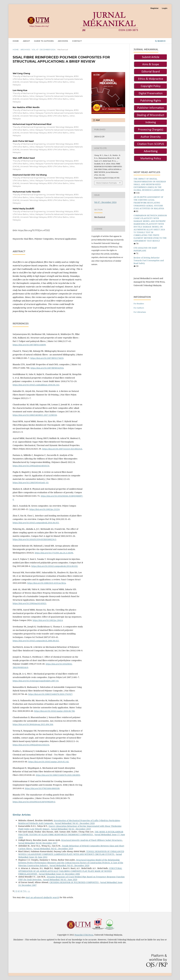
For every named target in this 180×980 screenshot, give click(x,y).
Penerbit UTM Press (84, 935)
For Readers (139, 304)
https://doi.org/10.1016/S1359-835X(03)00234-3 (34, 539)
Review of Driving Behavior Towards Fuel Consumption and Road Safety (149, 260)
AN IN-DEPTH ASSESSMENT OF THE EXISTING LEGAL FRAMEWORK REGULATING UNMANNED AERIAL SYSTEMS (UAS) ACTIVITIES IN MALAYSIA (149, 203)
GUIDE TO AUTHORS (44, 41)
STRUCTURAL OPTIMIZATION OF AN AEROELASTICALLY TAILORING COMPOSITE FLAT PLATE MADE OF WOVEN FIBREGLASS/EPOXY (70, 871)
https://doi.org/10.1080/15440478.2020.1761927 (50, 694)
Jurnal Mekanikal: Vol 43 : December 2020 (75, 823)
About (26, 41)
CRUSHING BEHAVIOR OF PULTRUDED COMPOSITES (74, 882)
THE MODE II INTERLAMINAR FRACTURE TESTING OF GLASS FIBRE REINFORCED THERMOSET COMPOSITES (71, 833)
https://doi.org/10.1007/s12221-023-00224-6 (62, 449)
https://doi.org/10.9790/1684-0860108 (42, 788)
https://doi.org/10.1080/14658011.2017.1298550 (35, 415)
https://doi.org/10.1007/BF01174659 (47, 358)
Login (165, 8)
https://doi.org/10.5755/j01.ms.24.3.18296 (54, 553)
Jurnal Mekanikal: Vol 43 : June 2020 (60, 879)
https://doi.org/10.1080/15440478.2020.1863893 (58, 775)
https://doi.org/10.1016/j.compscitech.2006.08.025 (36, 641)
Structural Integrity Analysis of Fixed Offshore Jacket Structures (92, 840)
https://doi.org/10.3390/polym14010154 (31, 466)
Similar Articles (22, 815)
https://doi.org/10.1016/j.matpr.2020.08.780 (54, 711)
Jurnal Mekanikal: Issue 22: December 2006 (59, 874)
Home (16, 41)
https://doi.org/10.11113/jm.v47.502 (34, 230)
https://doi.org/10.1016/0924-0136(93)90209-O (34, 802)
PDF (98, 120)
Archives (63, 41)
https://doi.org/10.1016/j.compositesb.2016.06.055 (36, 523)
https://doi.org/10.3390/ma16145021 (29, 603)
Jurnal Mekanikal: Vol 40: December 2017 (38, 843)
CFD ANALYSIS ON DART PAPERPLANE (145, 249)
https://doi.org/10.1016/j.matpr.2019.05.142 (49, 762)
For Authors (139, 308)
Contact (77, 41)
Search (160, 41)
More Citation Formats (106, 183)
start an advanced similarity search (42, 897)
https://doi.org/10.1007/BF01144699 (29, 345)
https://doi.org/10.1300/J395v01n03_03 (31, 483)
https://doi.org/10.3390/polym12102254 (31, 745)
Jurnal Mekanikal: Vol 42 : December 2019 (71, 829)
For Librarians (140, 312)
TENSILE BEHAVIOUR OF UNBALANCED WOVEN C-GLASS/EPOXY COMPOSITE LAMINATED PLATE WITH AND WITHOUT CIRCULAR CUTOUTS (71, 853)
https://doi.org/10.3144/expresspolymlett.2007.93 (36, 681)
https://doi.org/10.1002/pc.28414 (48, 620)
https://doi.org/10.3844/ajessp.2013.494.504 (33, 724)
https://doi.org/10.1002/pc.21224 (44, 509)
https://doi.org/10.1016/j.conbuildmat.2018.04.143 (36, 385)
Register (155, 8)
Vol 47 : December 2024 (44, 50)
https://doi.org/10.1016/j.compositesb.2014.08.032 (54, 566)
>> (29, 891)
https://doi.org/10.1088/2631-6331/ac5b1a (47, 583)
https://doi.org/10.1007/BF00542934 (47, 368)
